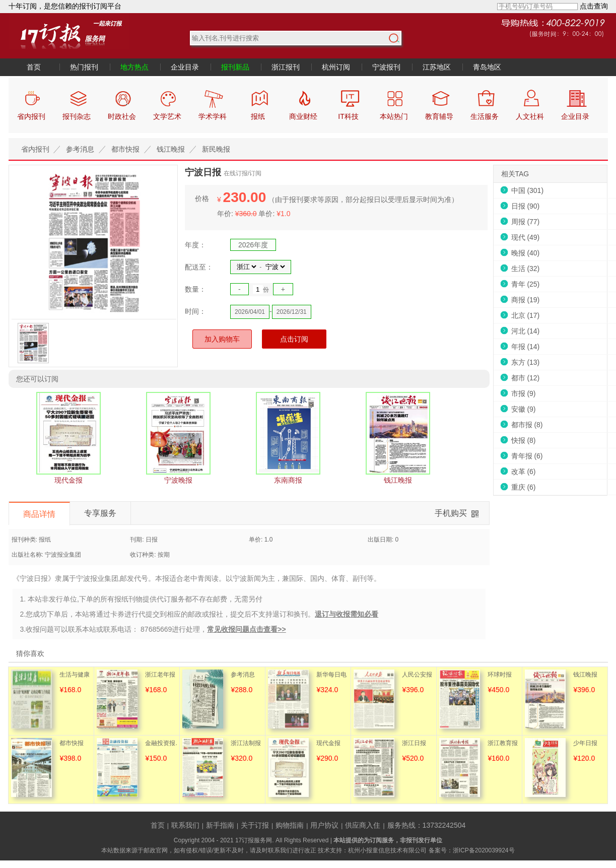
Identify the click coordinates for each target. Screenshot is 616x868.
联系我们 (185, 825)
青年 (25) (526, 284)
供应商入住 (363, 825)
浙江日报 (414, 743)
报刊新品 (235, 67)
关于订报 (255, 825)
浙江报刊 (286, 67)
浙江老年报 (160, 675)
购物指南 (290, 825)
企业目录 (185, 67)
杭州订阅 (336, 67)
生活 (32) (526, 269)
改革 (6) (524, 472)
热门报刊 (84, 67)
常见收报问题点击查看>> (246, 629)
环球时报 (500, 675)
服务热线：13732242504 (427, 825)
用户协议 (324, 825)
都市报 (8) (527, 425)
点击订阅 (294, 339)
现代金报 (328, 743)
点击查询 (594, 6)
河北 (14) (526, 331)
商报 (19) (526, 300)
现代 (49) (526, 237)
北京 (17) (526, 315)
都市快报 (125, 149)
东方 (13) (526, 362)
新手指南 (220, 825)
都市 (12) (526, 378)
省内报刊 (35, 149)
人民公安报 (417, 675)
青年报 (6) (527, 456)
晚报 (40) (526, 253)
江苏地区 (437, 67)
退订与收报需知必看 (347, 614)
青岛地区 (487, 67)
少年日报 (585, 743)
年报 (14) (526, 347)
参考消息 (80, 149)
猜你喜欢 (30, 653)
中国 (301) (528, 190)
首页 (34, 67)
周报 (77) (526, 222)
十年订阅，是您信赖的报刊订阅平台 (65, 6)
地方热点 (134, 67)
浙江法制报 (246, 743)
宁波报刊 (386, 67)
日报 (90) (526, 206)
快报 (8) (524, 440)
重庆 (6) (524, 487)
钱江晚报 (171, 149)
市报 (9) (524, 393)
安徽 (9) (524, 409)
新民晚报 (216, 149)
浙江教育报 (503, 743)
